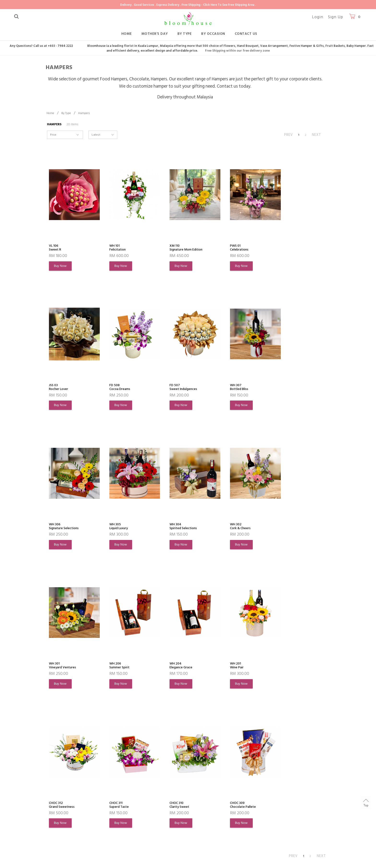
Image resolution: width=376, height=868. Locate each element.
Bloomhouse (75, 862)
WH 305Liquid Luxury (285, 388)
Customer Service (178, 777)
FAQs (114, 798)
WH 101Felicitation (115, 248)
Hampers (84, 113)
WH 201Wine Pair (57, 667)
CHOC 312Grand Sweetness (120, 667)
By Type (185, 34)
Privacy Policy (60, 832)
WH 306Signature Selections (235, 388)
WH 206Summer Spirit (230, 527)
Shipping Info (121, 806)
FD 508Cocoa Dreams (61, 388)
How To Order (121, 789)
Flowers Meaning (63, 815)
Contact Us (246, 34)
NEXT (317, 135)
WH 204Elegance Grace (287, 527)
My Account (59, 798)
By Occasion (213, 34)
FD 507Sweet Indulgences (121, 388)
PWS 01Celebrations (228, 248)
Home (127, 34)
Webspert (132, 862)
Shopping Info (124, 777)
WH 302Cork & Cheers (117, 527)
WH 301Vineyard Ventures (177, 527)
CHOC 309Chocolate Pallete (289, 667)
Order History (60, 806)
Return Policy (121, 815)
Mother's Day (155, 34)
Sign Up (336, 17)
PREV (288, 135)
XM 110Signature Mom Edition (181, 248)
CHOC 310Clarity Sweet (229, 667)
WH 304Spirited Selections (65, 527)
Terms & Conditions (65, 823)
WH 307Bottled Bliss (172, 388)
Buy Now (61, 266)
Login (318, 17)
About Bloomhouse (68, 777)
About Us (57, 789)
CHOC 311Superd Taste (173, 667)
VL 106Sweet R (56, 248)
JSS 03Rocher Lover (285, 248)
